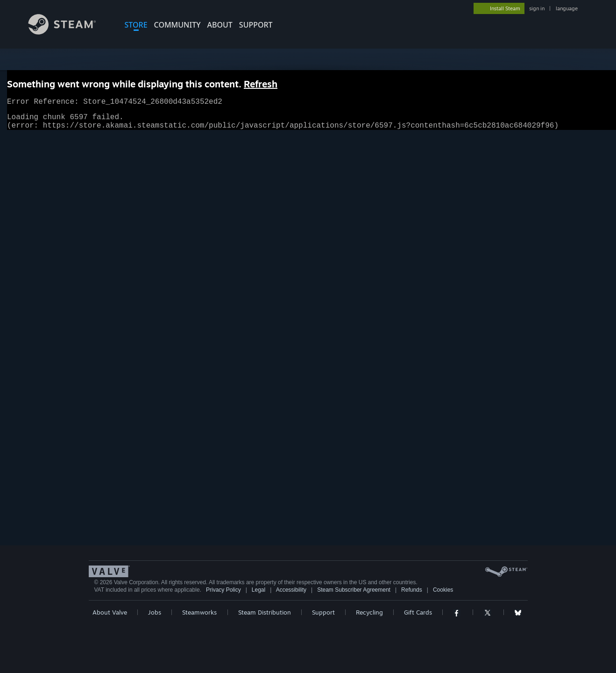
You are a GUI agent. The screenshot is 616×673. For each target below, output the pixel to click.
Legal (258, 590)
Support (323, 612)
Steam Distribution (265, 612)
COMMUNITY (177, 25)
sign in (537, 8)
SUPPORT (256, 25)
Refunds (412, 590)
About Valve (110, 612)
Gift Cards (418, 612)
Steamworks (199, 612)
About (220, 25)
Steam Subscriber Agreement (354, 590)
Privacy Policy (223, 590)
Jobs (155, 612)
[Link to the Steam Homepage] (69, 32)
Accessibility (291, 590)
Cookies (443, 590)
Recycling (369, 612)
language (567, 8)
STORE (136, 25)
